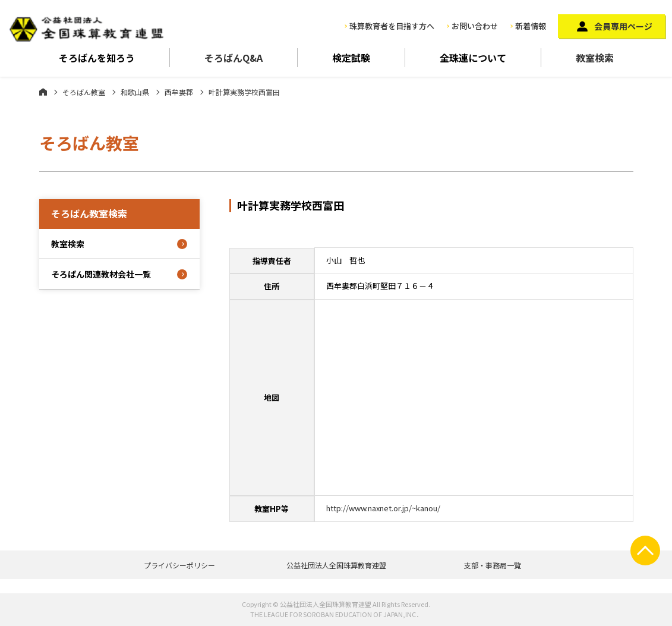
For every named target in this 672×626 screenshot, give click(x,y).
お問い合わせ (475, 26)
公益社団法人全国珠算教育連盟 (336, 565)
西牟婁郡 (179, 92)
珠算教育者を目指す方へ (392, 26)
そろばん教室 (84, 92)
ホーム (43, 92)
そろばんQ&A (234, 58)
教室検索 (595, 58)
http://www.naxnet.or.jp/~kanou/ (383, 508)
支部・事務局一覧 (493, 565)
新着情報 (531, 26)
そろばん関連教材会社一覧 (101, 274)
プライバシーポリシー (179, 565)
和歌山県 (135, 92)
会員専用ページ (623, 26)
